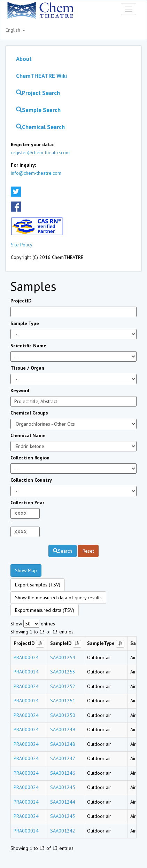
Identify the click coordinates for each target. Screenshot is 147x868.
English (15, 30)
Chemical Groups (29, 413)
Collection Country (31, 480)
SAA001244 (63, 802)
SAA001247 (63, 758)
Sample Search (38, 110)
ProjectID (21, 301)
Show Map (26, 570)
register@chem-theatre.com (40, 152)
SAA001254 (63, 657)
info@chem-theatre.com (36, 173)
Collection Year (27, 503)
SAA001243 (63, 816)
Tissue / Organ (27, 368)
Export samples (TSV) (38, 585)
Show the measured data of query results (58, 598)
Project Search (38, 93)
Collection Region (30, 458)
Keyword (20, 390)
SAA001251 (63, 701)
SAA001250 (63, 715)
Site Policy (22, 245)
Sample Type (25, 323)
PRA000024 (26, 657)
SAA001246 (63, 773)
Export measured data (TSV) (45, 610)
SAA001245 (63, 787)
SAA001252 (63, 686)
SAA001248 (63, 744)
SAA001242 (63, 831)
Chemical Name (28, 435)
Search (63, 551)
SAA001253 (63, 672)
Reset (88, 551)
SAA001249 (63, 729)
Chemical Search (40, 127)
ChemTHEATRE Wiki (41, 76)
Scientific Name (28, 346)
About (24, 59)
